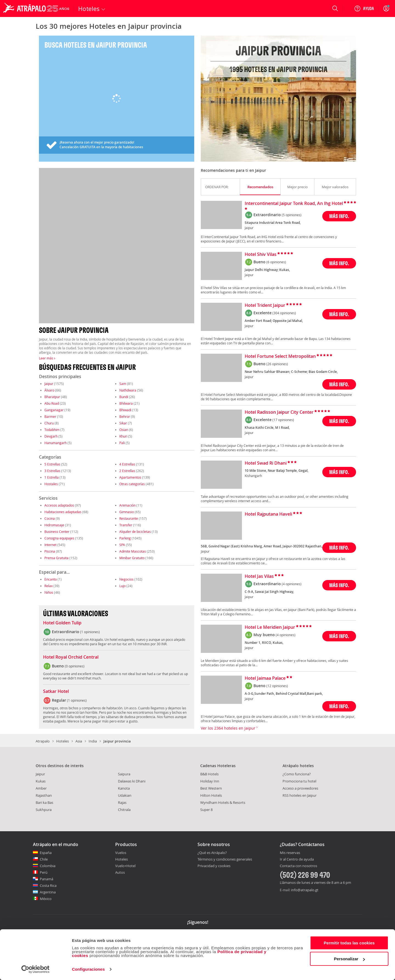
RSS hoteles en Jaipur (300, 795)
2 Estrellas (127, 471)
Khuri (123, 436)
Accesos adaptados (59, 505)
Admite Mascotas (133, 551)
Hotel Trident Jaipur (265, 305)
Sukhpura (44, 810)
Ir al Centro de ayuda (297, 859)
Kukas (41, 781)
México (46, 899)
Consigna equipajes (59, 538)
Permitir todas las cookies (349, 943)
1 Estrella (52, 477)
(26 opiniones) (277, 364)
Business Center (57, 532)
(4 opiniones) (292, 584)
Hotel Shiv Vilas (261, 255)
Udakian (125, 795)
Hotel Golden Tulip (62, 623)
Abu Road (52, 403)
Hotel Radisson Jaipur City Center (279, 412)
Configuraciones (88, 969)
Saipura (124, 774)
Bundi (124, 397)
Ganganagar (54, 410)
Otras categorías (132, 484)
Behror (125, 416)
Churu (49, 423)
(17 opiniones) (283, 420)
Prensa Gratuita (57, 558)
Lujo (122, 586)
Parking (125, 538)
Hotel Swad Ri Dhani (266, 463)
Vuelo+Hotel (125, 866)
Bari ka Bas (44, 802)
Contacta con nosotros (298, 866)
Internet (50, 545)
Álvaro (49, 390)
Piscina (50, 551)
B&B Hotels (209, 774)
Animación (127, 505)
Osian (124, 430)
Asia (79, 741)
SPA (122, 545)
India (93, 741)
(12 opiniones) (277, 686)
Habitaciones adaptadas (63, 512)
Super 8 (206, 810)
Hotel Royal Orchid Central (71, 657)
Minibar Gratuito (132, 558)
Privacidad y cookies (214, 866)
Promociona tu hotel (299, 781)
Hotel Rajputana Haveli (268, 514)
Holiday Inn (210, 781)
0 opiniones (75, 666)
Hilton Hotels (211, 795)
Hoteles (63, 741)
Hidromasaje (54, 525)
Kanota (124, 788)
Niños (49, 592)
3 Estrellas (52, 471)
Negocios (126, 579)
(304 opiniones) (284, 313)
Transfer (126, 525)
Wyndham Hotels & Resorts (223, 802)
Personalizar (349, 959)
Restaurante (129, 518)
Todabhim (52, 430)
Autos (120, 872)
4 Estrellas (127, 464)
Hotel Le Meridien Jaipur (270, 627)
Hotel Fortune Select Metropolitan (280, 356)
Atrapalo (43, 741)
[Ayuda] (364, 8)
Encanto (51, 579)
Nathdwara (128, 390)
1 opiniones (90, 632)
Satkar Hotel (56, 692)
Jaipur (49, 384)
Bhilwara (126, 403)
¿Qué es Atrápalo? (212, 853)
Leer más (47, 358)
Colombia (48, 866)
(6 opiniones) (276, 262)
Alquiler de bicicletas (135, 532)
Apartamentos (130, 477)
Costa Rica (48, 885)
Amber (41, 788)
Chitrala (124, 810)
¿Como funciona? (297, 774)
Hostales (51, 484)
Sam (123, 384)
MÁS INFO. (339, 216)
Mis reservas (290, 853)
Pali (122, 443)
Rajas (122, 802)
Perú (44, 872)
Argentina (48, 892)
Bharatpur (52, 397)
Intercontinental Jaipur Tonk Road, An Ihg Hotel (294, 204)
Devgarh (51, 436)
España (46, 853)
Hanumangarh (56, 443)
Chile (44, 859)
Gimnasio (127, 512)
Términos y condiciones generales (225, 859)
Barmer (50, 416)
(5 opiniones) (292, 215)
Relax (49, 586)
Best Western (211, 788)
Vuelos (121, 853)
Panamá (46, 879)
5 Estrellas (52, 464)
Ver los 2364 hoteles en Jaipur (229, 728)
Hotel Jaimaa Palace (265, 678)
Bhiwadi (125, 410)
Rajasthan (44, 795)
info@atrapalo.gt (305, 890)
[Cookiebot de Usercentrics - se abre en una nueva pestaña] (36, 969)
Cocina (50, 518)
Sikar (123, 423)
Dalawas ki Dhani (132, 781)
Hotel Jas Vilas (259, 576)
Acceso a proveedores (300, 788)
